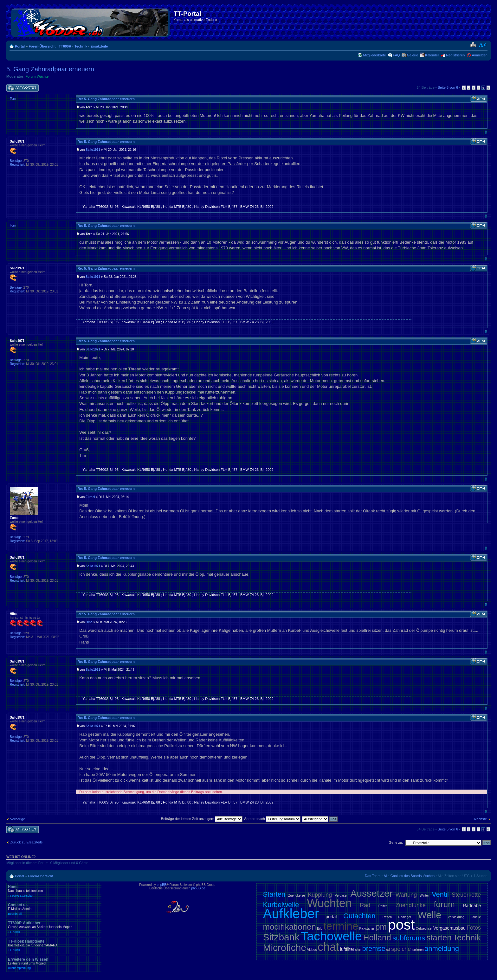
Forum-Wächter (38, 76)
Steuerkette (466, 895)
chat (328, 947)
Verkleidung (456, 917)
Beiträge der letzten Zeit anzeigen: (202, 819)
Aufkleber (291, 914)
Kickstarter (367, 929)
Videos (312, 950)
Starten (274, 894)
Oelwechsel (424, 929)
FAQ (397, 55)
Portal (20, 46)
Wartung (406, 895)
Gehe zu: (396, 842)
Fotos (474, 928)
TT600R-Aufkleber (54, 927)
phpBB (162, 885)
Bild (320, 929)
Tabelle (476, 917)
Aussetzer (371, 893)
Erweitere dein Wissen (54, 964)
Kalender (432, 55)
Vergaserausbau (449, 928)
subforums (409, 938)
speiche (401, 949)
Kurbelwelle (281, 905)
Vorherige (18, 819)
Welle (429, 915)
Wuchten (329, 903)
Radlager (405, 917)
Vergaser (341, 896)
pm (381, 927)
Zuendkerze (297, 896)
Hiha (89, 622)
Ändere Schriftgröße (483, 45)
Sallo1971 (93, 150)
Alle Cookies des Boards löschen (409, 876)
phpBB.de (198, 888)
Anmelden (480, 55)
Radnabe (472, 906)
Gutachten (359, 916)
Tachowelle (331, 936)
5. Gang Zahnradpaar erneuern (50, 69)
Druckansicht (473, 45)
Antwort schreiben (23, 88)
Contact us (54, 909)
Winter (424, 896)
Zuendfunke (411, 905)
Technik (81, 46)
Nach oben (486, 132)
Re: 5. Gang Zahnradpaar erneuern (106, 99)
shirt (358, 950)
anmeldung (442, 948)
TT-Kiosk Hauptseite (54, 945)
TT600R (65, 46)
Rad (365, 905)
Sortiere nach (272, 819)
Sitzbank (281, 937)
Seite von (448, 87)
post (401, 925)
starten (439, 938)
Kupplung (320, 895)
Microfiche (284, 948)
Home (54, 891)
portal (331, 917)
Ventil (440, 894)
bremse (374, 948)
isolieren (418, 950)
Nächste (481, 819)
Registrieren (455, 55)
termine (341, 926)
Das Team (373, 876)
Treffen (387, 917)
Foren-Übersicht (42, 46)
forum (444, 904)
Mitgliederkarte (374, 55)
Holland (377, 938)
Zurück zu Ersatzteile (26, 842)
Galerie (413, 55)
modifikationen (289, 927)
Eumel (90, 497)
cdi (388, 950)
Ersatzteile (99, 46)
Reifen (383, 906)
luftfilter (347, 949)
